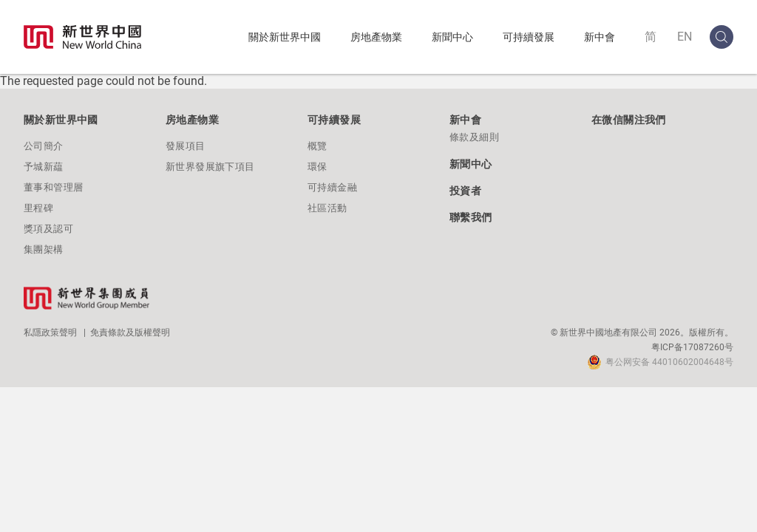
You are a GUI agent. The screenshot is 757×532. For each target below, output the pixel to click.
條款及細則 (474, 137)
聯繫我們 (471, 217)
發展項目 (186, 146)
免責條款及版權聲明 (130, 332)
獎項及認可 (48, 229)
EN (685, 37)
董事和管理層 (53, 187)
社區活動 (327, 208)
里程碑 (38, 208)
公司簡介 (44, 146)
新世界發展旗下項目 (210, 167)
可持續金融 (332, 187)
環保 (318, 167)
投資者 (465, 191)
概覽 (318, 146)
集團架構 (44, 249)
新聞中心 (452, 37)
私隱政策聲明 (50, 332)
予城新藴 (44, 167)
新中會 (600, 37)
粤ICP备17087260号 (692, 347)
